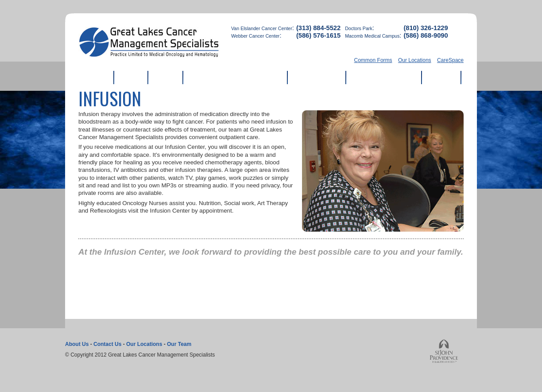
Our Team (179, 344)
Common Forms (373, 60)
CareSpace (450, 60)
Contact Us (107, 344)
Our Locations (415, 60)
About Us (77, 344)
